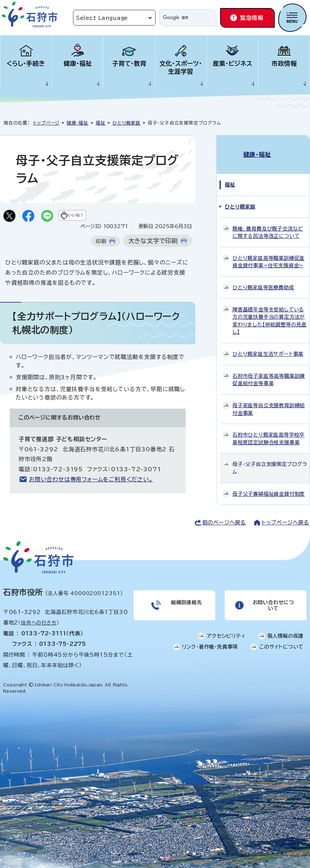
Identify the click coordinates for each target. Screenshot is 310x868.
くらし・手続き (26, 63)
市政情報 (284, 63)
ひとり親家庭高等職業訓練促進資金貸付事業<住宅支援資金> (268, 255)
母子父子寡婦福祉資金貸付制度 (269, 486)
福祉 (101, 123)
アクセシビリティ (226, 634)
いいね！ (90, 217)
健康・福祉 (78, 63)
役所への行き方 (39, 617)
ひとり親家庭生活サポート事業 (268, 347)
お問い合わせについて (272, 601)
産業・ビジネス (233, 63)
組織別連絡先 (186, 598)
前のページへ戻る (224, 516)
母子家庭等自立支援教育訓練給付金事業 (269, 402)
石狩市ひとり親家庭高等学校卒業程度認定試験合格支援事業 (268, 431)
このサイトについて (281, 645)
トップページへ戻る (286, 516)
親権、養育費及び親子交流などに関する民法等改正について (268, 225)
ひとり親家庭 (127, 123)
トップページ (46, 123)
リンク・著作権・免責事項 (210, 645)
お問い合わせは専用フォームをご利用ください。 (91, 481)
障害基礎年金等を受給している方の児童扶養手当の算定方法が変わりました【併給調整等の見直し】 (269, 313)
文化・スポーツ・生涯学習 (181, 68)
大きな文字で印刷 (153, 243)
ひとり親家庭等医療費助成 (263, 280)
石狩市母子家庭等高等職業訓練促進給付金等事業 (269, 372)
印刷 (101, 243)
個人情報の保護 (286, 634)
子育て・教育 (129, 63)
